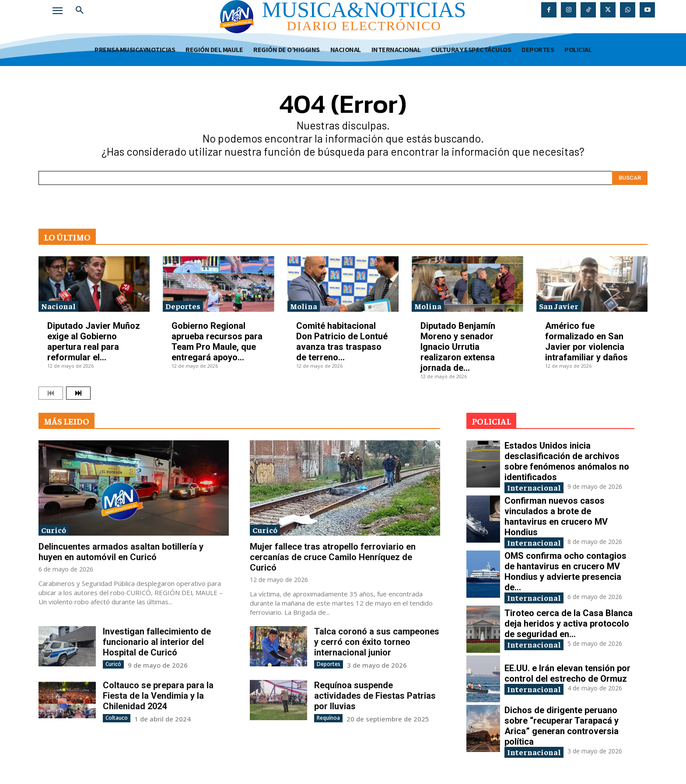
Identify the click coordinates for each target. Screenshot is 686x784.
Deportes (183, 306)
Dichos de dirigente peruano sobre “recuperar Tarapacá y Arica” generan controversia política (562, 726)
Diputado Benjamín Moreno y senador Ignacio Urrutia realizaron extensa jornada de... (458, 347)
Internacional (534, 487)
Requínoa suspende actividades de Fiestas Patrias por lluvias (375, 696)
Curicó (54, 530)
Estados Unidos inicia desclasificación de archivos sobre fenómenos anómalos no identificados (567, 461)
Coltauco (117, 718)
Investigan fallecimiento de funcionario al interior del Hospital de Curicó (157, 642)
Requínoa (328, 718)
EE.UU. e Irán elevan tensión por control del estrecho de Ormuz (567, 673)
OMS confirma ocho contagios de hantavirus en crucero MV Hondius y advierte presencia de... (565, 571)
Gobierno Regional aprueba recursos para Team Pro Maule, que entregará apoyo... (217, 341)
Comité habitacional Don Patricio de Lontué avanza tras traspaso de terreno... (342, 341)
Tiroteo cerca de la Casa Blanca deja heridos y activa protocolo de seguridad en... (569, 624)
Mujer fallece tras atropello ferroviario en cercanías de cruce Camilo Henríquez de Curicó (333, 557)
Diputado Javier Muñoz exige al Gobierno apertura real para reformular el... (94, 341)
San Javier (559, 306)
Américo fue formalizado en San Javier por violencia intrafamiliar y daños (586, 341)
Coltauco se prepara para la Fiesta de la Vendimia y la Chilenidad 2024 (158, 696)
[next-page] (78, 393)
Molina (304, 306)
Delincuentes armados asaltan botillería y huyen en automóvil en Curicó (121, 552)
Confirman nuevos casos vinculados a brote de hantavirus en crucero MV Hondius (556, 516)
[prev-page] (51, 393)
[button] (80, 10)
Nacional (58, 306)
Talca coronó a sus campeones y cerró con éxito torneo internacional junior (377, 642)
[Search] (630, 178)
